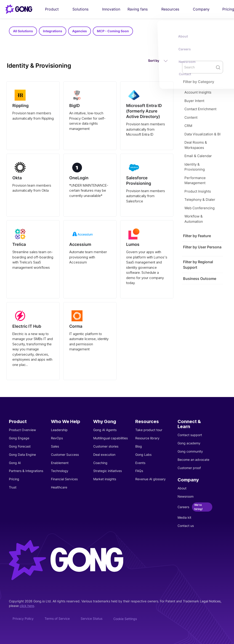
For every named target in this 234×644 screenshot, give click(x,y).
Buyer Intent (194, 101)
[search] (203, 67)
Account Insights (198, 92)
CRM (188, 126)
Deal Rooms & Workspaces (196, 145)
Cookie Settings (125, 619)
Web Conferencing (199, 208)
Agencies (80, 31)
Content (191, 117)
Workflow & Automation (194, 219)
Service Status (92, 619)
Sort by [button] (158, 61)
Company (204, 9)
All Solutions (23, 31)
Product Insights (198, 191)
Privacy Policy (23, 619)
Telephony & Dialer (200, 200)
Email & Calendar (198, 156)
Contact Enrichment (200, 109)
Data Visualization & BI (202, 134)
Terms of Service (57, 619)
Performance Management (195, 180)
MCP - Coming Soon (113, 31)
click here (27, 606)
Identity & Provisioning (195, 167)
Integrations (53, 31)
